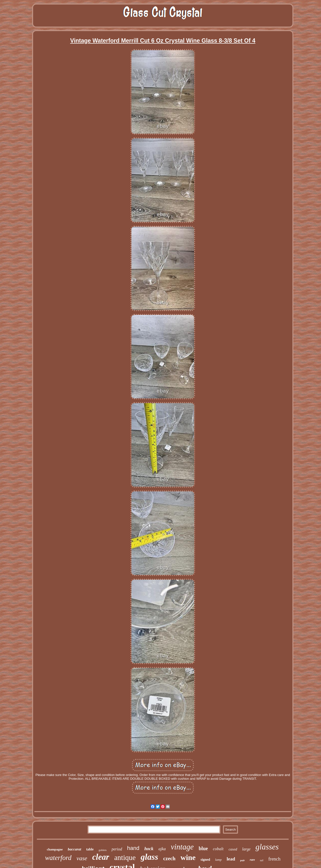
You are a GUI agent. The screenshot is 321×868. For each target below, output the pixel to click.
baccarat (74, 849)
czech (169, 858)
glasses (267, 847)
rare (252, 860)
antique (125, 857)
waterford (58, 858)
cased (233, 849)
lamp (218, 860)
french (274, 859)
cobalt (218, 849)
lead (231, 859)
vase (82, 858)
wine (188, 857)
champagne (55, 849)
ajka (162, 849)
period (117, 849)
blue (203, 848)
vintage (182, 847)
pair (243, 860)
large (246, 849)
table (90, 849)
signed (205, 860)
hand (133, 848)
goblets (103, 850)
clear (101, 857)
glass (149, 857)
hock (149, 849)
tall (262, 860)
